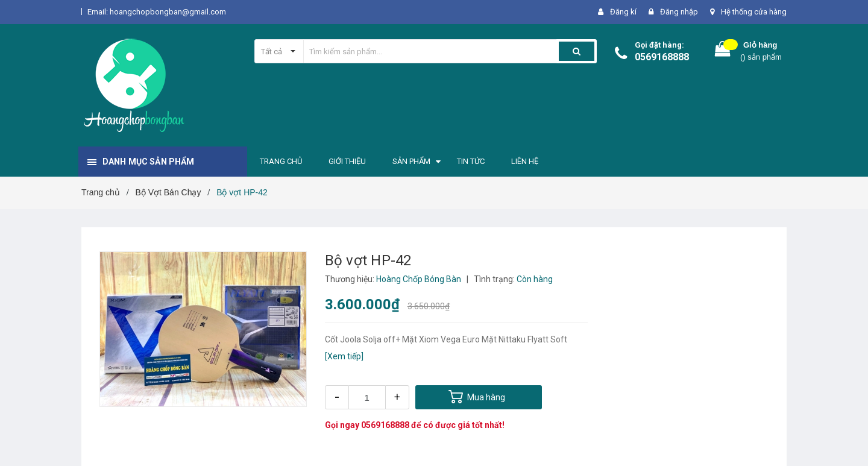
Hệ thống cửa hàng (754, 12)
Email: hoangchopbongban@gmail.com (157, 12)
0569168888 (662, 57)
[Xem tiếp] (344, 356)
